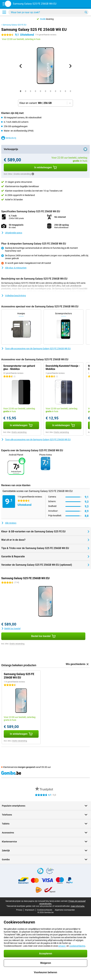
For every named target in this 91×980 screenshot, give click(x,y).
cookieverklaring (77, 946)
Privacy (19, 910)
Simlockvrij (9, 138)
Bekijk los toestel (11, 629)
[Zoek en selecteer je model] (48, 12)
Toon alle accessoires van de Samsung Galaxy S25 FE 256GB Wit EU (36, 349)
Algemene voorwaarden (65, 910)
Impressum (30, 910)
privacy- (62, 946)
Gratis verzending (19, 432)
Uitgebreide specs (12, 233)
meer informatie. (78, 906)
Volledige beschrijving (14, 296)
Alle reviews (9, 523)
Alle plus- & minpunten (14, 268)
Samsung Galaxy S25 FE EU (15, 25)
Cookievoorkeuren (45, 910)
